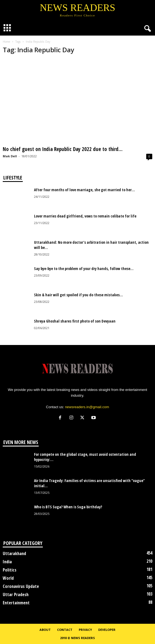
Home (6, 42)
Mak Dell (10, 156)
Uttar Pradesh (16, 594)
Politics (10, 570)
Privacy (85, 630)
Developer (107, 630)
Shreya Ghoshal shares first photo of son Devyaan (75, 321)
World (8, 578)
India (7, 562)
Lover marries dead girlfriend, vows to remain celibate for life (85, 216)
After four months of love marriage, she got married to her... (84, 190)
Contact (65, 630)
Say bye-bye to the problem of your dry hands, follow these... (84, 269)
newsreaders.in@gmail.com (87, 407)
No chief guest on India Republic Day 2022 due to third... (63, 149)
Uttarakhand (14, 553)
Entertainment (16, 603)
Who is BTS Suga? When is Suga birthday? (68, 507)
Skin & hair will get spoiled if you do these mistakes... (78, 295)
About (45, 630)
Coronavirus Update (21, 586)
